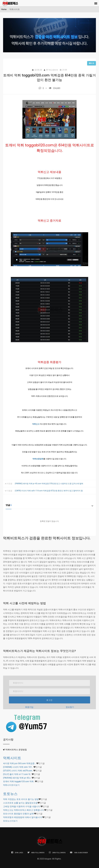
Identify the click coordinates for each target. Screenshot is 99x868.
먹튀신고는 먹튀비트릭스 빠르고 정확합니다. (24, 810)
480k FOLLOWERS (36, 852)
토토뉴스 (10, 794)
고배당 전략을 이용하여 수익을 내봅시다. (22, 806)
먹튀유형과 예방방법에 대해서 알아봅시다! (23, 817)
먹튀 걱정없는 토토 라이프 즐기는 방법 (21, 799)
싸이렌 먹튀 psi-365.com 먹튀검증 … (20, 763)
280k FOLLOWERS (57, 852)
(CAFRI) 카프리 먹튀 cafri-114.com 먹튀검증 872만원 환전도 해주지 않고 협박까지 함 (49, 491)
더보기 (11, 785)
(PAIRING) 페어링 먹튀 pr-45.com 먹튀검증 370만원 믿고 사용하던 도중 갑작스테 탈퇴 (49, 484)
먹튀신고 (36, 424)
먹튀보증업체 (38, 459)
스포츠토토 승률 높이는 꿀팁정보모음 (20, 803)
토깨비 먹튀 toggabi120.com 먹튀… (19, 781)
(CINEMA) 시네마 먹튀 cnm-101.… (18, 767)
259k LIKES (17, 852)
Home (4, 9)
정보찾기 (70, 707)
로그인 (49, 700)
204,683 (55, 88)
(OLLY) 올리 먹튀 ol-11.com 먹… (17, 774)
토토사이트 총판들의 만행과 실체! (19, 814)
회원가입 (29, 707)
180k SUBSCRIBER (79, 852)
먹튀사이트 (12, 758)
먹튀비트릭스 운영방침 (16, 750)
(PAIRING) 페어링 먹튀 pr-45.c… (17, 778)
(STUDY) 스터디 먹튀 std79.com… (18, 771)
